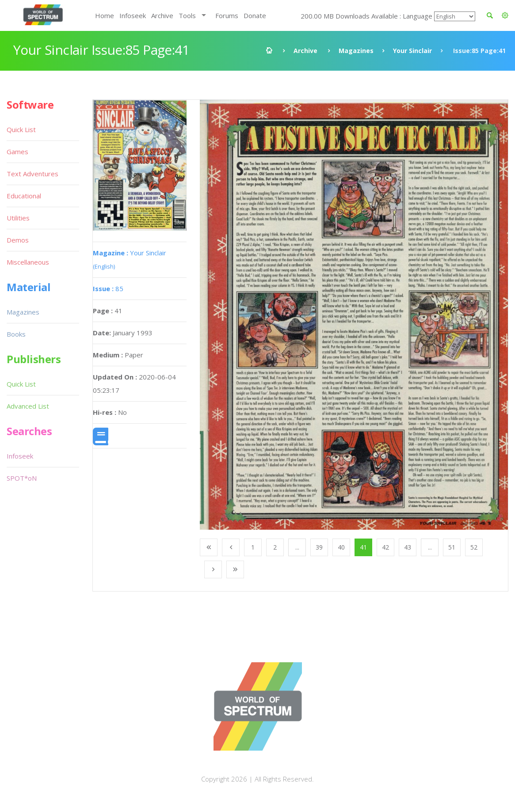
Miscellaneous (28, 262)
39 (319, 547)
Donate (255, 15)
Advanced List (28, 406)
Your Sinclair (412, 51)
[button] (505, 15)
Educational (24, 196)
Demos (18, 240)
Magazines (356, 51)
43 (408, 547)
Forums (227, 15)
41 (363, 547)
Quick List (21, 129)
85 (108, 288)
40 (341, 547)
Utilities (18, 218)
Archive (162, 15)
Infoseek (133, 15)
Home (105, 15)
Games (17, 152)
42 (385, 547)
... (297, 547)
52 (474, 547)
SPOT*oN (22, 478)
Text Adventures (32, 174)
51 (452, 547)
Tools (187, 15)
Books (16, 334)
